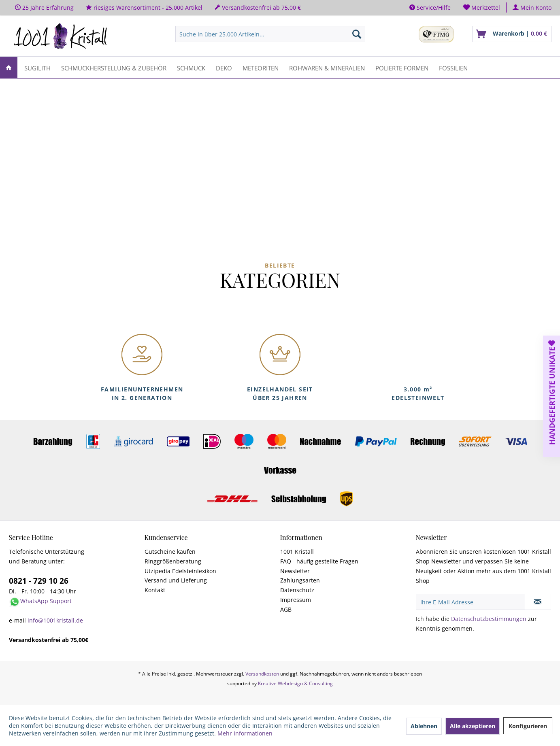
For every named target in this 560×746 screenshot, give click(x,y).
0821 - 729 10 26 (39, 581)
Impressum (296, 600)
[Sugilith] (37, 67)
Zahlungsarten (300, 580)
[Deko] (224, 67)
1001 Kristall (297, 552)
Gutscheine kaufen (170, 552)
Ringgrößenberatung (173, 561)
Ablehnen (424, 726)
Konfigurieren (528, 726)
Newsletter (295, 571)
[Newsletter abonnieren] (538, 602)
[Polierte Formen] (402, 67)
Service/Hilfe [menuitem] (430, 7)
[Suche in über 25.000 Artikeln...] (270, 34)
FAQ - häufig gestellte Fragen (319, 561)
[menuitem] (482, 7)
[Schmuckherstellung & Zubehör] (114, 67)
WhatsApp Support (46, 601)
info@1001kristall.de (55, 620)
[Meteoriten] (261, 67)
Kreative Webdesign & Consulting (295, 683)
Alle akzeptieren (473, 726)
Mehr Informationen (245, 733)
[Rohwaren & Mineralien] (327, 67)
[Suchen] (357, 34)
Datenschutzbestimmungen (489, 619)
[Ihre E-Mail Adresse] (470, 602)
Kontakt (155, 590)
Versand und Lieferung (176, 580)
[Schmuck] (191, 67)
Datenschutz (297, 590)
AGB (286, 609)
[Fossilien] (453, 67)
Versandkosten (262, 674)
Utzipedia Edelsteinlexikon (180, 571)
